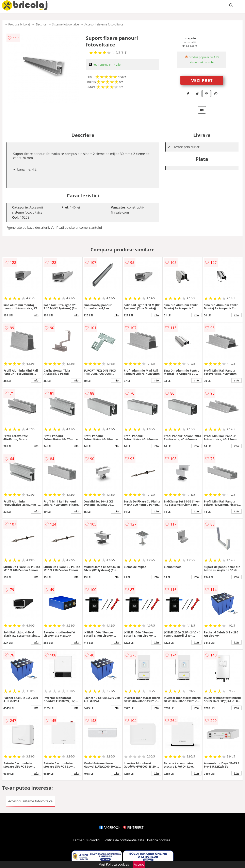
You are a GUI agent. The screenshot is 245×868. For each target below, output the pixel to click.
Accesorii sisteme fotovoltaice (104, 24)
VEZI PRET (202, 80)
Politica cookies (159, 840)
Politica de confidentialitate (124, 840)
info (36, 315)
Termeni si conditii (87, 840)
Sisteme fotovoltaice (65, 24)
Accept (139, 864)
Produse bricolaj (19, 24)
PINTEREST (133, 828)
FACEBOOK (110, 828)
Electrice (41, 24)
